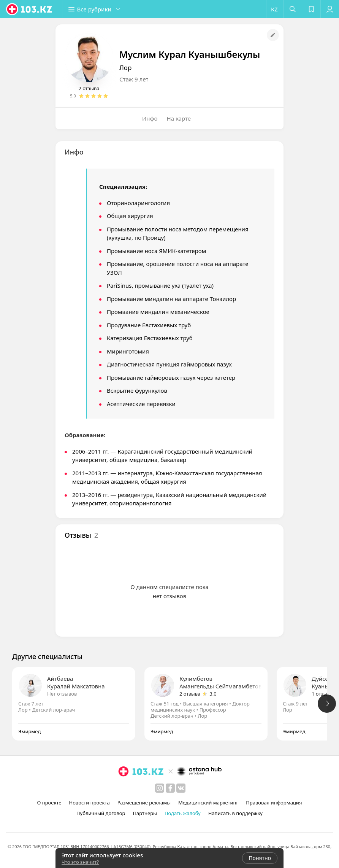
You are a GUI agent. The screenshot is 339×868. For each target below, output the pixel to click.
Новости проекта (89, 803)
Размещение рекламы (144, 803)
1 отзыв (321, 694)
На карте (179, 118)
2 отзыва (89, 88)
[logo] (30, 9)
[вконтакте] (181, 788)
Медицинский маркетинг (208, 803)
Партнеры (145, 813)
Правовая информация (274, 803)
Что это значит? (80, 862)
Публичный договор (101, 813)
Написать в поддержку (235, 813)
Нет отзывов (62, 694)
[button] (95, 9)
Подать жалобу (183, 813)
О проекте (49, 803)
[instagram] (160, 788)
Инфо (150, 118)
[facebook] (170, 788)
